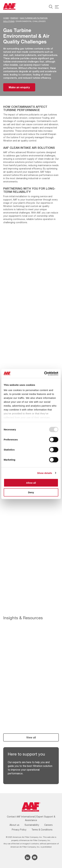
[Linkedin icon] (28, 857)
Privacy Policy (19, 830)
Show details (45, 473)
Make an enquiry (19, 87)
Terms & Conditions (42, 830)
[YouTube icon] (35, 857)
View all (31, 737)
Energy (14, 18)
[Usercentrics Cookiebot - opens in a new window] (44, 373)
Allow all (31, 483)
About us (14, 825)
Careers (48, 825)
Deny (31, 492)
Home (6, 18)
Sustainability (32, 825)
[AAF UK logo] (10, 7)
